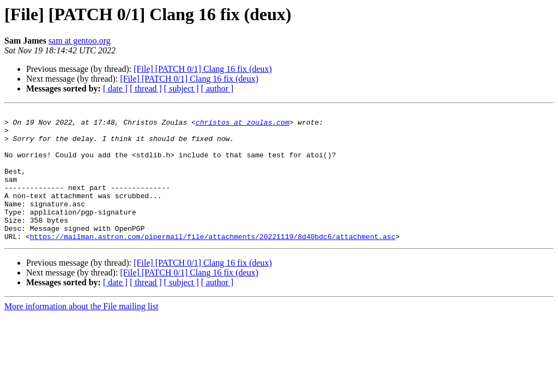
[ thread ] (146, 88)
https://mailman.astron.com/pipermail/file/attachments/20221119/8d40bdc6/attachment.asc (213, 262)
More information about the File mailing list (81, 332)
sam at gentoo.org (80, 41)
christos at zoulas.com (242, 125)
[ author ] (217, 88)
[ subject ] (181, 88)
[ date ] (115, 88)
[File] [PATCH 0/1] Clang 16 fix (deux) (203, 69)
